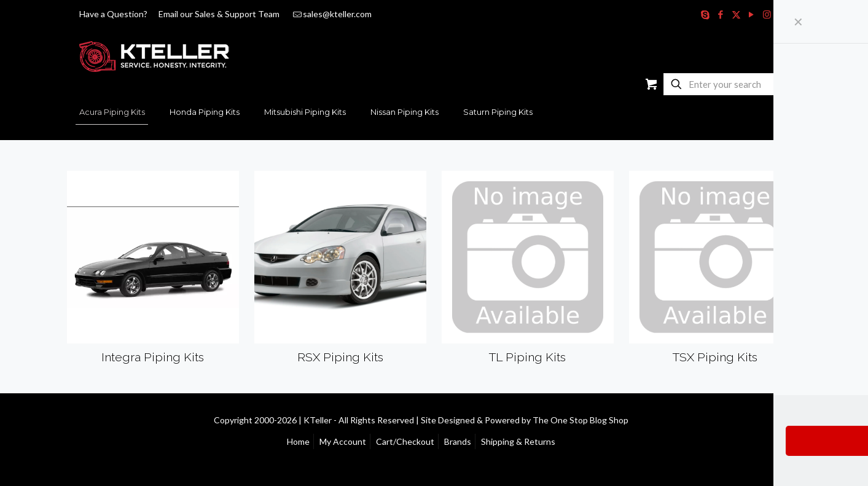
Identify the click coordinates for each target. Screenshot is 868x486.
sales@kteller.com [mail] (337, 14)
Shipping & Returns (518, 441)
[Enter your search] (725, 84)
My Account (343, 441)
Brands (458, 441)
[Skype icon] (706, 14)
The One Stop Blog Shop (581, 420)
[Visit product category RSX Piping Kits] (341, 272)
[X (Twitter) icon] (736, 14)
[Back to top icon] (789, 419)
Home (298, 441)
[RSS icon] (782, 14)
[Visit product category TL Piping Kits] (528, 272)
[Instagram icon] (767, 14)
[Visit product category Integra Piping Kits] (153, 272)
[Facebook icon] (721, 14)
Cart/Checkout (405, 441)
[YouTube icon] (752, 14)
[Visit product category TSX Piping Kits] (715, 272)
